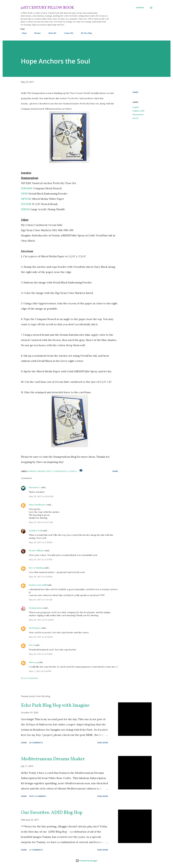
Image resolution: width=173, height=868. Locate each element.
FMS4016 (26, 188)
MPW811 (26, 199)
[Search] (140, 8)
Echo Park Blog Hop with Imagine (55, 706)
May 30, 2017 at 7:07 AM (41, 600)
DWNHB (26, 204)
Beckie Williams (37, 550)
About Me (51, 33)
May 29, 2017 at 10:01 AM (41, 496)
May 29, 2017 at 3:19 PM (41, 542)
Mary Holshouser (38, 505)
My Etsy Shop (85, 33)
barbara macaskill (38, 585)
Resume (36, 33)
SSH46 (25, 209)
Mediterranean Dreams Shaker (53, 759)
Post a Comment (29, 678)
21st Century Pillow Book (47, 8)
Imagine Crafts (138, 111)
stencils (136, 118)
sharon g (33, 662)
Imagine (136, 107)
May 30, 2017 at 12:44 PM (41, 620)
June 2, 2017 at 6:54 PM (40, 671)
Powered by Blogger (87, 861)
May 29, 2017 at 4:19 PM (41, 577)
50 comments (36, 743)
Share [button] (135, 92)
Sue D (32, 645)
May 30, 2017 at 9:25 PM (41, 654)
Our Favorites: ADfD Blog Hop (52, 813)
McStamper (35, 628)
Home (23, 33)
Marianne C (35, 487)
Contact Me (67, 33)
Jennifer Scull (35, 530)
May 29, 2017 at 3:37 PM (41, 559)
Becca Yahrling (36, 568)
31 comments (36, 850)
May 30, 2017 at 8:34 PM (41, 637)
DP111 (24, 194)
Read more (103, 743)
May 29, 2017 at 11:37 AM (41, 522)
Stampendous (138, 115)
